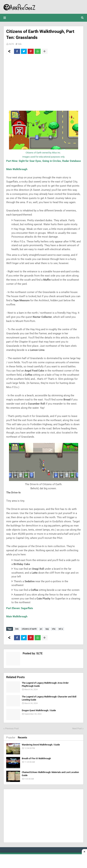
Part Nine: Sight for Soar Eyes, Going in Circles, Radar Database (43, 161)
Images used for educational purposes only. (44, 157)
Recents (22, 738)
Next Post (77, 728)
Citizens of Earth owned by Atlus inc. (43, 153)
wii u (61, 629)
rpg (47, 629)
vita (54, 629)
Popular (11, 738)
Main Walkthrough (17, 169)
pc (41, 629)
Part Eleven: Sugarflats (20, 608)
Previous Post (12, 728)
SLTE (11, 44)
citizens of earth (29, 629)
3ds (20, 44)
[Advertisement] (43, 82)
